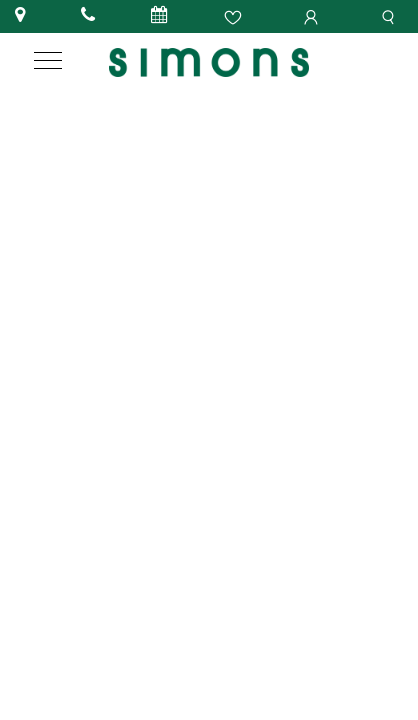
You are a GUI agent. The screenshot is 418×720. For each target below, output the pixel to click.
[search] (391, 16)
